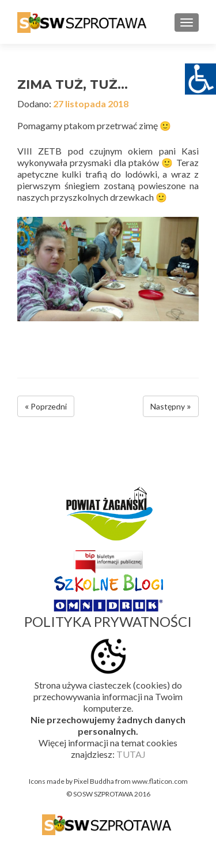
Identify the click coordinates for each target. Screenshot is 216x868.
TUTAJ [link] (131, 754)
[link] (84, 22)
